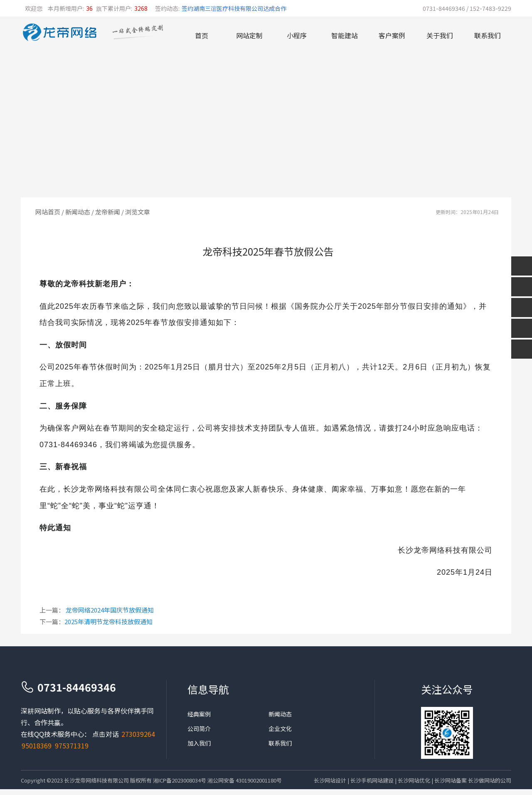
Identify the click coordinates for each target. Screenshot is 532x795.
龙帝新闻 (108, 212)
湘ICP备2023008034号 (180, 780)
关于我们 (440, 35)
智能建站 (345, 35)
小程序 (297, 35)
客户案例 (392, 35)
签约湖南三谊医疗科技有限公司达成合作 (234, 8)
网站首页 (48, 212)
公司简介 (199, 729)
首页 (202, 35)
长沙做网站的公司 (490, 780)
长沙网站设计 (330, 780)
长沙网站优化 (414, 780)
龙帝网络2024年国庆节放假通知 (110, 610)
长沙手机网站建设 (372, 780)
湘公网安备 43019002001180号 (245, 780)
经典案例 (199, 714)
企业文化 (280, 729)
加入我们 (199, 743)
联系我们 (488, 35)
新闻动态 (78, 212)
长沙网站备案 (451, 780)
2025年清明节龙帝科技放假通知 (108, 621)
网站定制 (249, 35)
